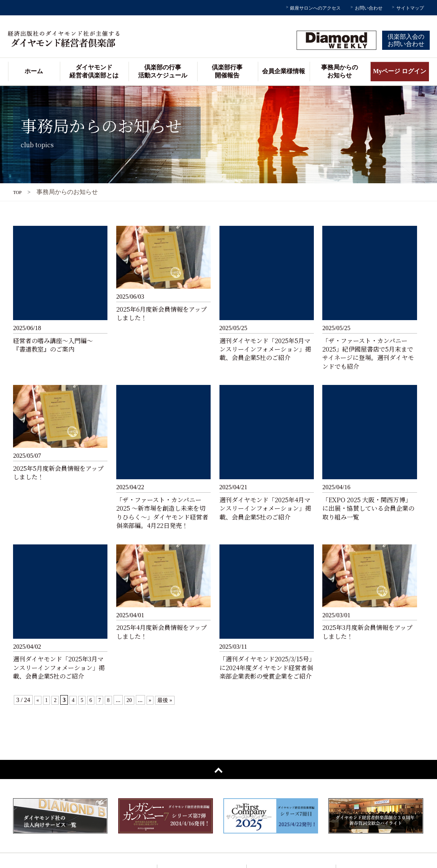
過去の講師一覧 (183, 825)
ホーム (34, 71)
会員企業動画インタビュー (285, 788)
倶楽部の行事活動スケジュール (163, 71)
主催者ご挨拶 (181, 764)
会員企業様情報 (284, 71)
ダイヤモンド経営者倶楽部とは (94, 71)
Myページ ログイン (400, 71)
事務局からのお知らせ (340, 71)
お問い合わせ (369, 8)
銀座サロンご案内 (186, 776)
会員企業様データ (186, 801)
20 (133, 562)
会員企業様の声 (183, 813)
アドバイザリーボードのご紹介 (201, 788)
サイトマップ (410, 8)
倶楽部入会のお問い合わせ (406, 40)
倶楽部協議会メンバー (191, 838)
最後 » (171, 562)
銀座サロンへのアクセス (315, 8)
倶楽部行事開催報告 (227, 71)
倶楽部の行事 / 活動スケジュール (292, 739)
